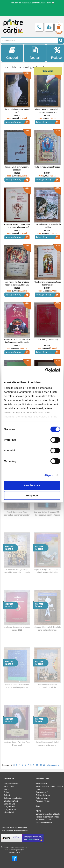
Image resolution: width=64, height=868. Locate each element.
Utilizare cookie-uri (44, 822)
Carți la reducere (11, 784)
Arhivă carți (9, 787)
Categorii (12, 53)
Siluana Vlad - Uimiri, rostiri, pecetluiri (17, 168)
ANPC (38, 811)
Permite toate (32, 485)
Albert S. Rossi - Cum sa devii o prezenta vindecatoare (47, 111)
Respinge (32, 495)
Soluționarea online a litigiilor (48, 814)
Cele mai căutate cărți (13, 798)
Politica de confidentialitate (47, 817)
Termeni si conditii (44, 820)
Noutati (35, 53)
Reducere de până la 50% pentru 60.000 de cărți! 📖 (33, 3)
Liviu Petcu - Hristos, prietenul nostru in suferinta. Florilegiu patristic (17, 285)
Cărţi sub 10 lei (10, 809)
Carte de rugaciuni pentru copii (47, 167)
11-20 (43, 765)
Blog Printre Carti (11, 801)
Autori (7, 789)
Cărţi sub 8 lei (10, 807)
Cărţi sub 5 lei (10, 804)
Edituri (7, 792)
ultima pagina (53, 765)
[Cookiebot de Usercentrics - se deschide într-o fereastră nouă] (46, 370)
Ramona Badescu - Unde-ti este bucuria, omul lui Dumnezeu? (17, 226)
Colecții (7, 795)
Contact (39, 789)
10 (37, 765)
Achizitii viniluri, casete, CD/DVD (49, 787)
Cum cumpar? (42, 792)
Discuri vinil (9, 812)
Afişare (49, 475)
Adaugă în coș (17, 122)
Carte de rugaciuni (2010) (47, 339)
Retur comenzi (42, 798)
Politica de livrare (43, 795)
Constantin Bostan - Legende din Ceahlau (47, 226)
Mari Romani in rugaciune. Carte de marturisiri (47, 283)
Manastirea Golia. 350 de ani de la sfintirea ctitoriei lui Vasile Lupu (17, 342)
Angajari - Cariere (43, 801)
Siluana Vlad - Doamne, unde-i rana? (17, 111)
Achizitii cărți (41, 784)
